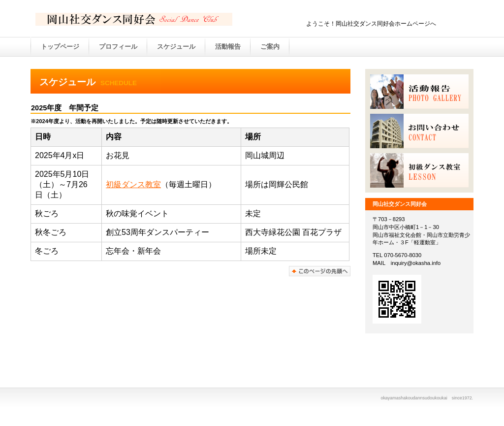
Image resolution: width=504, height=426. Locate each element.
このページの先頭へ (320, 271)
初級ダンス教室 (133, 184)
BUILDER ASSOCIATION (134, 19)
